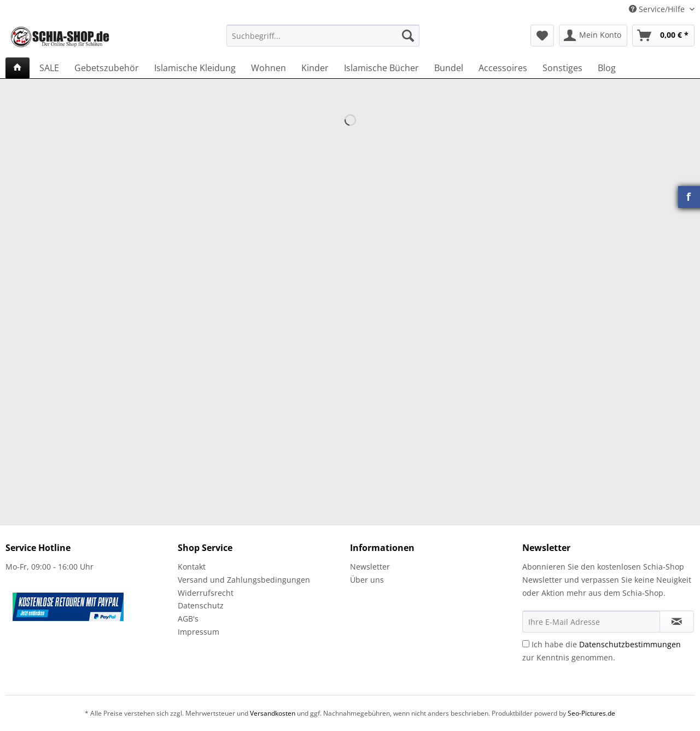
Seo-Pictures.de (591, 713)
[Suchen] (408, 36)
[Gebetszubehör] (107, 68)
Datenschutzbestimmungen (630, 644)
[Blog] (607, 68)
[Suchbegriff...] (323, 36)
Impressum (199, 632)
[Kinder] (315, 68)
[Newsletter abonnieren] (677, 622)
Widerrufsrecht (206, 593)
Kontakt (192, 567)
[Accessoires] (503, 68)
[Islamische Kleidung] (195, 68)
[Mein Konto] (593, 36)
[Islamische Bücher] (381, 68)
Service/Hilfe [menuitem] (658, 9)
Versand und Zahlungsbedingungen (244, 580)
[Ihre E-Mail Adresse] (591, 622)
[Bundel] (449, 68)
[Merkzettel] (542, 36)
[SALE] (49, 68)
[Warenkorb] (663, 36)
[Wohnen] (269, 68)
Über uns (367, 580)
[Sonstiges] (562, 68)
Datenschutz (201, 605)
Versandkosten (273, 713)
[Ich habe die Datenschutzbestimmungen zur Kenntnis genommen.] (526, 644)
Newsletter (370, 567)
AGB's (188, 619)
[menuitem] (323, 41)
